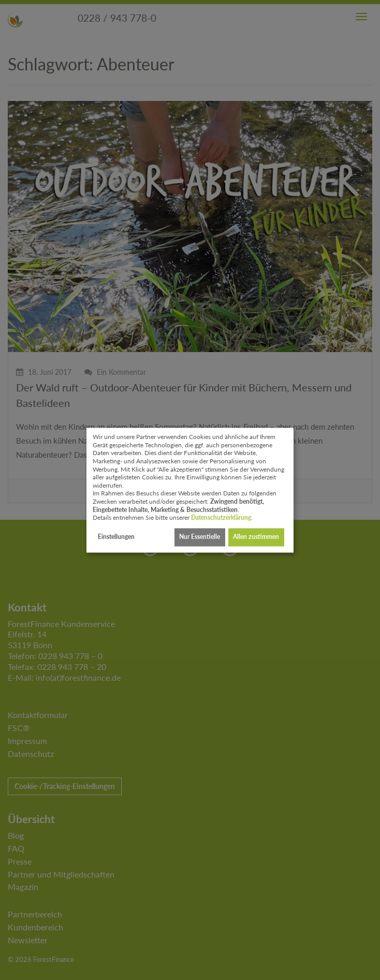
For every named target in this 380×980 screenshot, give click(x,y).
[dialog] (190, 490)
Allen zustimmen (256, 537)
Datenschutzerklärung (221, 518)
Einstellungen (116, 537)
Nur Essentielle (200, 537)
